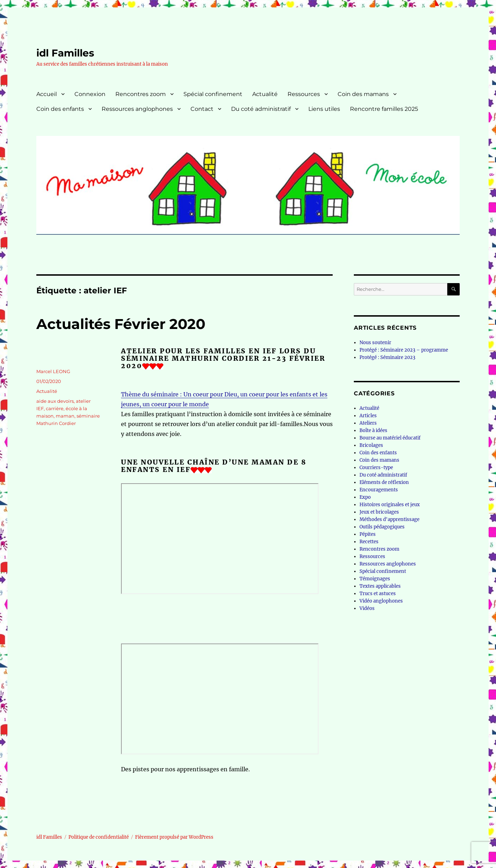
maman (65, 416)
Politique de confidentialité (99, 837)
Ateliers (368, 423)
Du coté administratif (261, 109)
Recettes (369, 542)
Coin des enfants (60, 109)
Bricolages (371, 445)
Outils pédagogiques (382, 527)
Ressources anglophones (137, 109)
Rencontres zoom (141, 94)
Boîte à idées (373, 430)
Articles (368, 416)
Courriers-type (376, 468)
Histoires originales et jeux (390, 505)
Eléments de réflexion (384, 482)
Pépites (368, 534)
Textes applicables (380, 586)
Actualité (265, 94)
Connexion (90, 94)
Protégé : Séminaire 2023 (387, 357)
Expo (365, 497)
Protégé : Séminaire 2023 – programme (404, 350)
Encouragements (379, 490)
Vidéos (367, 608)
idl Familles (65, 53)
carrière (55, 408)
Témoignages (375, 579)
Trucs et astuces (378, 594)
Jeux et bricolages (379, 512)
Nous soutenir (375, 343)
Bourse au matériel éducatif (390, 438)
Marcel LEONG (53, 371)
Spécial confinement (213, 94)
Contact (202, 109)
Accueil (47, 94)
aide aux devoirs (55, 401)
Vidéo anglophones (381, 601)
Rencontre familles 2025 (384, 109)
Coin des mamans (363, 94)
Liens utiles (324, 109)
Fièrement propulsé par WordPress (174, 837)
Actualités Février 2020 (121, 324)
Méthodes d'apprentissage (389, 519)
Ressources (304, 94)
